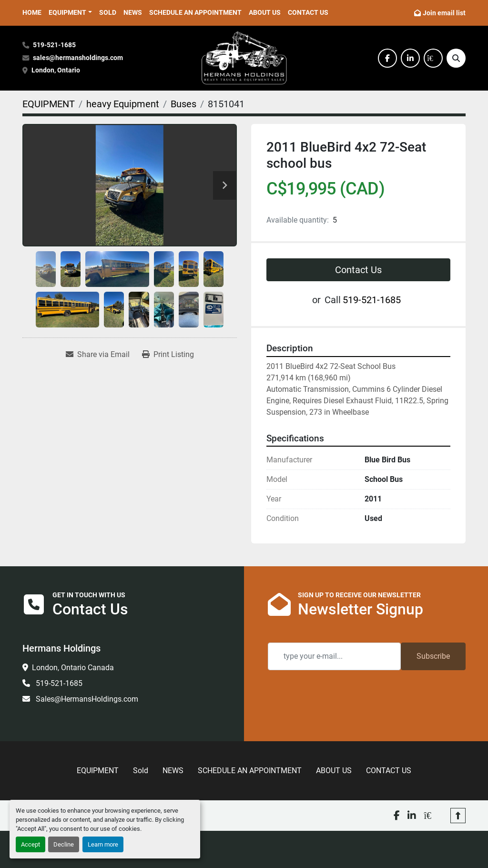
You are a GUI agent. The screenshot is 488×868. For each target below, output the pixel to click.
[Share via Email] (98, 355)
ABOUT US (265, 12)
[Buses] (183, 104)
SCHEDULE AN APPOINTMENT (195, 12)
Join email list (444, 13)
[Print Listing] (168, 355)
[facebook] (387, 58)
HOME (32, 12)
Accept (30, 844)
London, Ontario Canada (73, 668)
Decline (64, 844)
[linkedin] (410, 58)
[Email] (334, 656)
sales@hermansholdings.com (78, 58)
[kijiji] (433, 58)
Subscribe (433, 656)
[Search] (456, 58)
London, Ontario (56, 70)
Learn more (103, 844)
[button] (70, 13)
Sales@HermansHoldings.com (86, 699)
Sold (108, 12)
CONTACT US (308, 12)
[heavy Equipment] (123, 104)
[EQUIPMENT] (49, 104)
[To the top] (458, 816)
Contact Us (358, 270)
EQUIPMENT (67, 12)
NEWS (133, 12)
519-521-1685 (54, 45)
